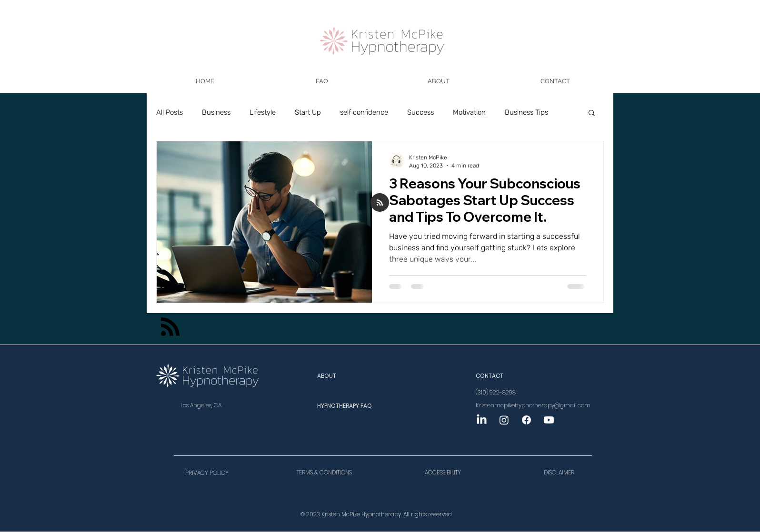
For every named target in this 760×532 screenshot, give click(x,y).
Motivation (469, 112)
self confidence (364, 112)
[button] (322, 81)
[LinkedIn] (482, 420)
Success (420, 112)
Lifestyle (263, 112)
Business (216, 112)
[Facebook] (526, 420)
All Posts (170, 112)
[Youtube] (549, 420)
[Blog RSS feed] (380, 203)
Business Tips (526, 112)
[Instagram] (504, 420)
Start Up (308, 112)
